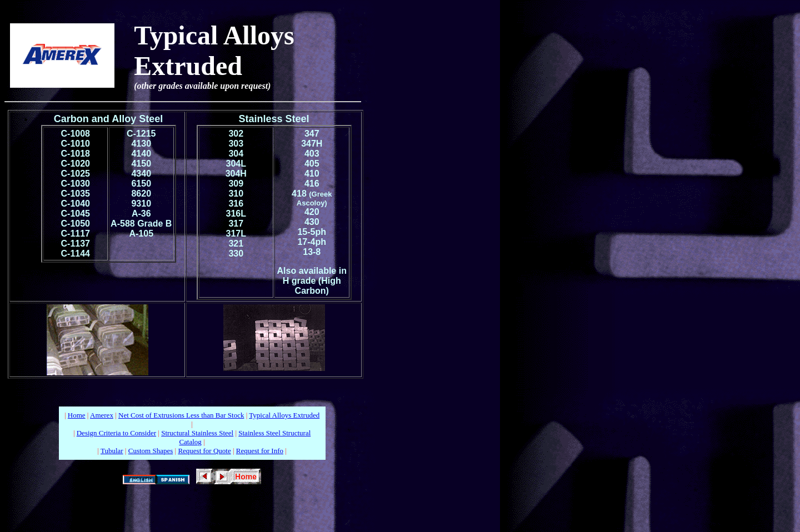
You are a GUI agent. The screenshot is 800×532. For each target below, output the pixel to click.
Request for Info (260, 451)
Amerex (102, 415)
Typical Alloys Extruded (284, 415)
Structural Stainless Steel (197, 433)
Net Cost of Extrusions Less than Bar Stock (181, 415)
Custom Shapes (151, 451)
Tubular (112, 451)
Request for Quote (204, 451)
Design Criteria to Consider (116, 433)
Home (77, 415)
